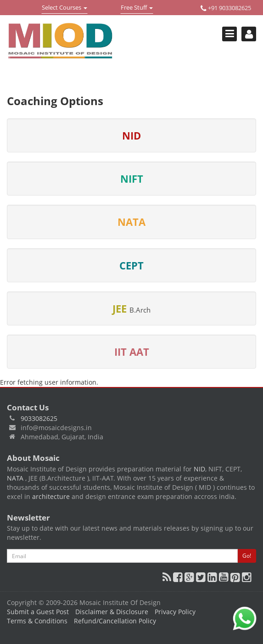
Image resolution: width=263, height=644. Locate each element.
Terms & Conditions (37, 621)
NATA (16, 478)
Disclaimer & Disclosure (112, 612)
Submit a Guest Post (38, 612)
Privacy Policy (175, 612)
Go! (247, 556)
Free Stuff (137, 8)
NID (199, 469)
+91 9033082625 (226, 8)
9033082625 (39, 418)
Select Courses (64, 8)
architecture (51, 496)
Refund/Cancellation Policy (115, 621)
